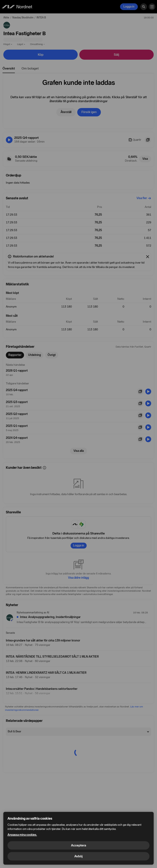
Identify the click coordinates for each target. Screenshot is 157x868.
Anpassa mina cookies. (22, 835)
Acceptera (78, 845)
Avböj (78, 856)
